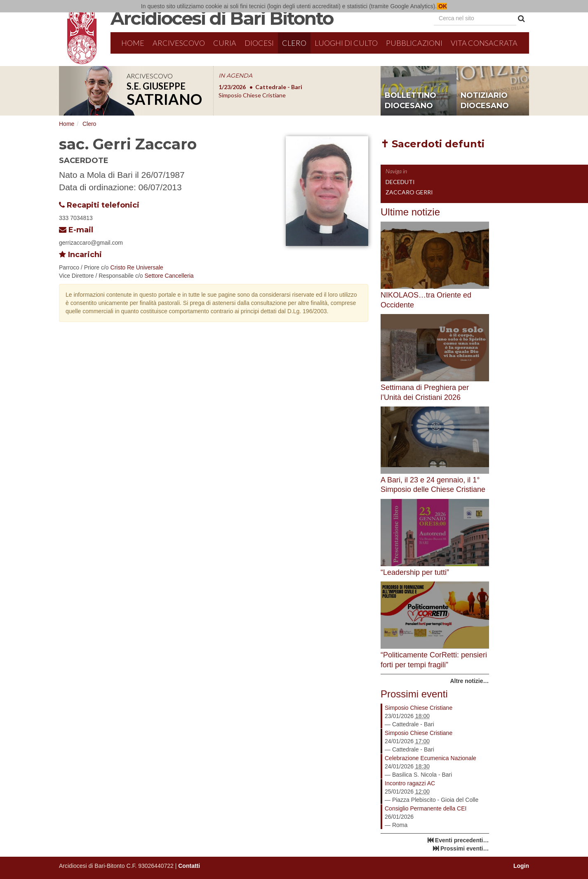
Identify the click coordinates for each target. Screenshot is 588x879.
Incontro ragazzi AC (410, 783)
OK (442, 6)
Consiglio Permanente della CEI (426, 808)
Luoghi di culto (346, 43)
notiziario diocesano (485, 101)
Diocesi (259, 43)
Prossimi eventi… (465, 848)
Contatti (189, 866)
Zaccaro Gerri (409, 192)
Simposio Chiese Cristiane (419, 708)
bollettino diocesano (410, 101)
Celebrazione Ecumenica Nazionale (430, 758)
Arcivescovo (179, 43)
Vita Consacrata (484, 43)
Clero (294, 43)
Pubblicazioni (414, 43)
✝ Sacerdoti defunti (433, 144)
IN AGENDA (235, 76)
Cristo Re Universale (137, 267)
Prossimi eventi (414, 694)
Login (521, 866)
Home (133, 43)
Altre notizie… (469, 681)
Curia (225, 43)
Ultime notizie (410, 212)
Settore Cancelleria (169, 276)
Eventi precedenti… (462, 840)
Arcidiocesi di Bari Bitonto (222, 18)
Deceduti (400, 182)
